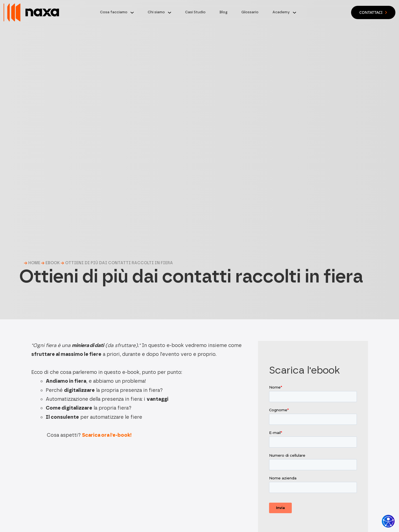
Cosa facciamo (114, 12)
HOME (34, 263)
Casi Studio (195, 12)
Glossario (250, 12)
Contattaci (373, 12)
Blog (223, 12)
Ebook (53, 263)
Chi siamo (156, 12)
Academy (281, 12)
